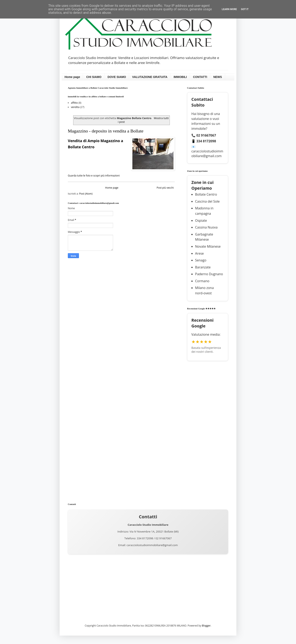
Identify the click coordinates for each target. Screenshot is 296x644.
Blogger (206, 626)
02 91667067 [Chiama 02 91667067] (164, 538)
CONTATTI (200, 77)
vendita (75, 107)
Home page (72, 77)
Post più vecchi (165, 188)
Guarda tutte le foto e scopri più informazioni (94, 176)
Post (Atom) (86, 194)
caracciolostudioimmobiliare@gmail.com (207, 153)
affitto (74, 103)
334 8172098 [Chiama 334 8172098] (145, 538)
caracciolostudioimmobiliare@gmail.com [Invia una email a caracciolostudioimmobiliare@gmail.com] (152, 545)
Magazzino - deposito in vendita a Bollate (106, 131)
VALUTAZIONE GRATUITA (150, 77)
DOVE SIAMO (117, 77)
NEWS (218, 77)
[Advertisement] (208, 429)
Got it (245, 9)
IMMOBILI (180, 77)
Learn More (229, 9)
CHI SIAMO (94, 77)
